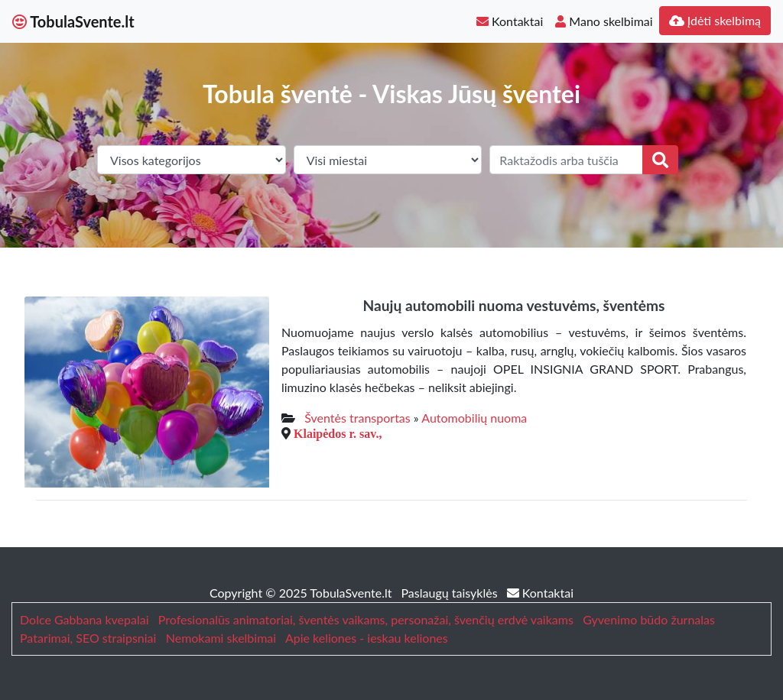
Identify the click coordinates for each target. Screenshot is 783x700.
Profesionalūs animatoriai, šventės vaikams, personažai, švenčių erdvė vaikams (366, 619)
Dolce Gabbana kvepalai (84, 619)
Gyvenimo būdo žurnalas (649, 619)
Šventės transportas (357, 418)
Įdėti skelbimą (715, 20)
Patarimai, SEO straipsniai (88, 638)
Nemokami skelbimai (221, 638)
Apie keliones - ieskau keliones (367, 638)
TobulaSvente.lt (73, 21)
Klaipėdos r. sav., (338, 433)
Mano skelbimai (604, 21)
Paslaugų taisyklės (451, 593)
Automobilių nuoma (474, 418)
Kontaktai (510, 21)
